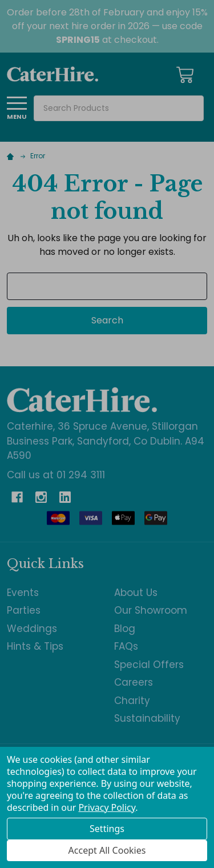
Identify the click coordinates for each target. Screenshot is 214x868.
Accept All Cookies (107, 850)
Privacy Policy (107, 807)
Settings (107, 829)
